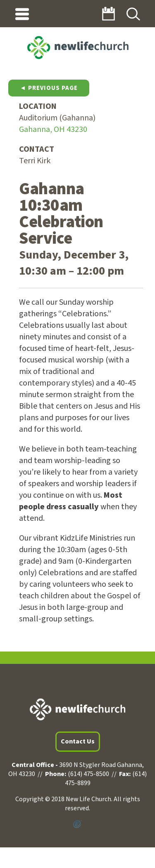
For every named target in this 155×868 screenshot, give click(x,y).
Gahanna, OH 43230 (53, 129)
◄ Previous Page (49, 88)
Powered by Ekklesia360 (77, 824)
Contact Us (78, 741)
